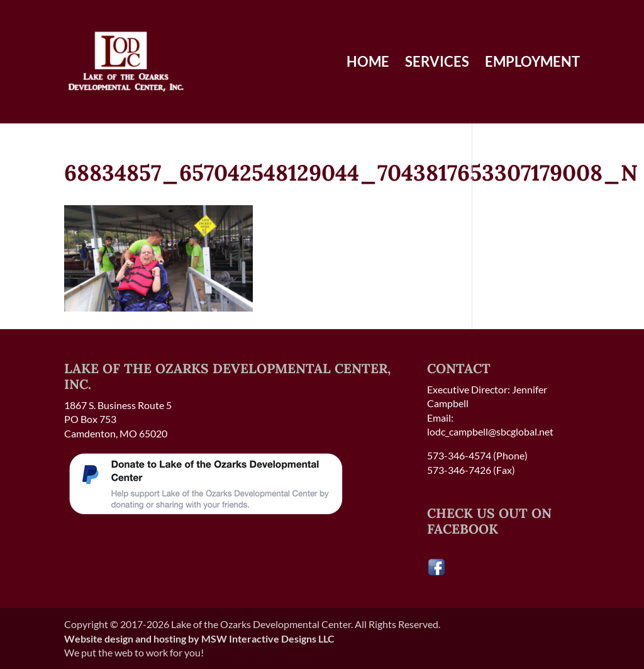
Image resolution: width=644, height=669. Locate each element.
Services (437, 64)
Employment (532, 64)
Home (368, 64)
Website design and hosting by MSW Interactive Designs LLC (199, 638)
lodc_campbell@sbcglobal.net (490, 431)
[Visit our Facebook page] (436, 572)
